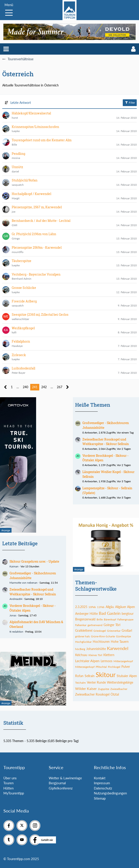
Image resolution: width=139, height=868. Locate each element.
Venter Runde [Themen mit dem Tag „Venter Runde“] (96, 682)
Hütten (8, 788)
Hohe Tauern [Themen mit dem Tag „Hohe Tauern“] (120, 642)
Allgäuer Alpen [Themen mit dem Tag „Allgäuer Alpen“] (125, 607)
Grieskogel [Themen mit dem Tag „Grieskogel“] (100, 631)
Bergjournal (57, 783)
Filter (130, 102)
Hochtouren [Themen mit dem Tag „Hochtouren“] (101, 642)
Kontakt (100, 778)
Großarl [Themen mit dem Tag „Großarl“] (127, 630)
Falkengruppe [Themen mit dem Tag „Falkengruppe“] (125, 619)
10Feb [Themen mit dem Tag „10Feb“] (92, 607)
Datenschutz (103, 788)
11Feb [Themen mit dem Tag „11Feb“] (101, 607)
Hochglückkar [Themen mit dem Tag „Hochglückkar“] (83, 642)
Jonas (13, 615)
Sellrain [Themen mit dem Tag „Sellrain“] (90, 676)
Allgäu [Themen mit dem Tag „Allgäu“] (110, 607)
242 (44, 387)
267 (60, 387)
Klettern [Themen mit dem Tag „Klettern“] (109, 655)
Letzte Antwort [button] (21, 103)
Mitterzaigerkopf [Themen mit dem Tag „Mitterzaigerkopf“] (123, 661)
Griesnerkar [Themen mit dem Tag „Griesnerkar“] (114, 631)
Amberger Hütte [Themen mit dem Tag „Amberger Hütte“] (86, 614)
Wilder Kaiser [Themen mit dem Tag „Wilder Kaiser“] (86, 688)
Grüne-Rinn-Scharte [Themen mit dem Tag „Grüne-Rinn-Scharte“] (103, 636)
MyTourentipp (14, 793)
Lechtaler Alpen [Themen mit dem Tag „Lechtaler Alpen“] (87, 661)
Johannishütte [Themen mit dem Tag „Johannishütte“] (96, 649)
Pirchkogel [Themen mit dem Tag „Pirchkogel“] (114, 667)
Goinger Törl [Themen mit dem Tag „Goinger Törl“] (112, 625)
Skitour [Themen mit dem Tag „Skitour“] (106, 675)
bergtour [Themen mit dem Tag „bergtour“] (128, 614)
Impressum (102, 783)
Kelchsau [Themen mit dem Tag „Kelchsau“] (81, 655)
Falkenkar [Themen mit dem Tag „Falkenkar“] (81, 625)
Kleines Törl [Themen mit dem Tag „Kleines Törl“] (95, 655)
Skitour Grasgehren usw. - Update (34, 561)
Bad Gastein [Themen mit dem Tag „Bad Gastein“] (110, 613)
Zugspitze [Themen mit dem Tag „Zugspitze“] (104, 689)
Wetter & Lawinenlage (65, 778)
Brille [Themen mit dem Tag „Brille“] (100, 619)
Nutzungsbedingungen (110, 793)
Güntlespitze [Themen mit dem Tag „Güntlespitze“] (123, 636)
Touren (8, 783)
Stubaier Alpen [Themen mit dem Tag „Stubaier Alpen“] (127, 676)
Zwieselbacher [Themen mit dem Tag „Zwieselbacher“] (119, 689)
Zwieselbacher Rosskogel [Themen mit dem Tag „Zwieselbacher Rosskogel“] (92, 694)
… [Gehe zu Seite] (18, 387)
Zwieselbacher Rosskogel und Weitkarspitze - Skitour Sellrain (33, 592)
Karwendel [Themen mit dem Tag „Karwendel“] (118, 648)
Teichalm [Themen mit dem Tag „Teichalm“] (80, 683)
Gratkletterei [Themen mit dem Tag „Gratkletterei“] (84, 630)
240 (25, 387)
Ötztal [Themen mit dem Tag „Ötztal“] (115, 694)
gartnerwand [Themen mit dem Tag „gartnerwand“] (95, 625)
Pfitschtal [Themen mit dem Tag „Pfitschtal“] (101, 667)
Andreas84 (16, 599)
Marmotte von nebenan (23, 583)
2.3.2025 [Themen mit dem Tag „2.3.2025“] (81, 607)
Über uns (10, 778)
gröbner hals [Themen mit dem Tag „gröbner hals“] (82, 636)
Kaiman (14, 566)
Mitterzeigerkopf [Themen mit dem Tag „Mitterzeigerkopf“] (85, 667)
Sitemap (100, 798)
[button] (6, 49)
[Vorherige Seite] (6, 387)
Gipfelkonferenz (61, 788)
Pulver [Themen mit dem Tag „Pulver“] (126, 667)
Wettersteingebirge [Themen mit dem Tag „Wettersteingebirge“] (120, 682)
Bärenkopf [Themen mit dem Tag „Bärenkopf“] (110, 619)
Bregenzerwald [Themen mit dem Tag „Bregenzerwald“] (85, 619)
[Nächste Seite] (68, 387)
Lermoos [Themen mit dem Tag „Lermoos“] (107, 661)
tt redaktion (16, 632)
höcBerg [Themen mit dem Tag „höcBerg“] (80, 649)
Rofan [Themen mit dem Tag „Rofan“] (79, 676)
